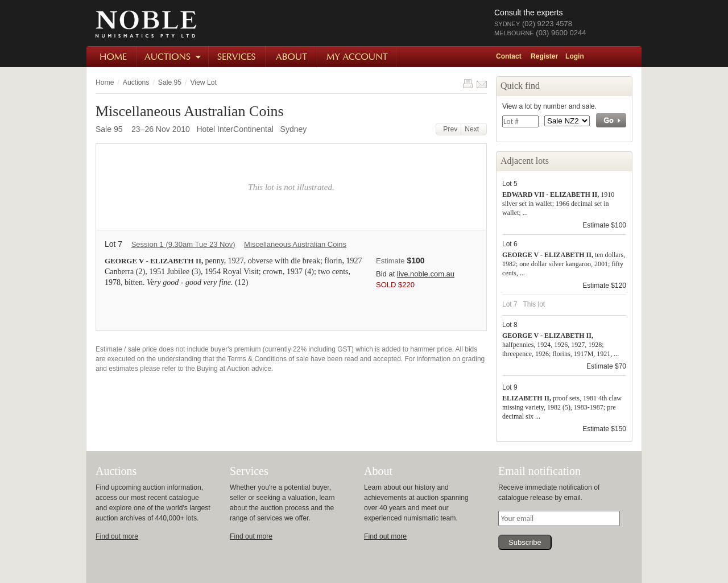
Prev (449, 129)
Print (468, 84)
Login (575, 56)
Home (112, 57)
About (292, 57)
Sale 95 (170, 82)
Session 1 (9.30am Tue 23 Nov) (183, 244)
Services (238, 57)
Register (544, 56)
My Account (357, 57)
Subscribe (525, 542)
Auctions (173, 57)
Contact (509, 56)
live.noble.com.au (426, 274)
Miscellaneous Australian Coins (295, 244)
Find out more (117, 536)
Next (474, 129)
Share (482, 84)
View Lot (203, 82)
